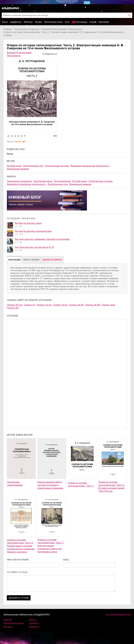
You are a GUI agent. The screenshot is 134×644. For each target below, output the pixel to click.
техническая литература (27, 29)
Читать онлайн (31, 260)
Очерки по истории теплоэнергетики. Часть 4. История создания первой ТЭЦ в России (112, 487)
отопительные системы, (57, 166)
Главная (7, 29)
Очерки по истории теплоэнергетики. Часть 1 (81, 484)
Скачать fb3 (13, 308)
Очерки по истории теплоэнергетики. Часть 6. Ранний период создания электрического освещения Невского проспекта (21, 546)
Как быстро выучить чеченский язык (33, 231)
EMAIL (66, 560)
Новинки (8, 620)
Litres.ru (33, 620)
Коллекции (82, 22)
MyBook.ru (34, 627)
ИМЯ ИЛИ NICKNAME (18, 560)
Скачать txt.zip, (44, 305)
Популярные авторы (14, 623)
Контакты (8, 627)
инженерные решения (18, 169)
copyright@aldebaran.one (118, 614)
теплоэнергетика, (63, 181)
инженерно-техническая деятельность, (90, 166)
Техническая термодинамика (15, 484)
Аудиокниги (16, 22)
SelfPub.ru (34, 623)
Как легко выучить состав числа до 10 (34, 247)
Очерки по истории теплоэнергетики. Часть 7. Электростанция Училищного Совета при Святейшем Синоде (51, 546)
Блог (67, 22)
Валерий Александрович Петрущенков (62, 29)
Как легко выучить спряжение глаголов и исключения (42, 239)
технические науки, (43, 181)
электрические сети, (34, 166)
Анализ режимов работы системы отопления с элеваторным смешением (50, 485)
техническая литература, (20, 181)
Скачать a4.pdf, (77, 305)
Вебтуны (28, 22)
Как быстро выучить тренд (28, 223)
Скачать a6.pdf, (93, 305)
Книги (5, 22)
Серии (93, 22)
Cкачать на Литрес (52, 260)
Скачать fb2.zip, (15, 305)
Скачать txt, (30, 305)
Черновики (104, 22)
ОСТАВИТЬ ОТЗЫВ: (17, 572)
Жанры (38, 22)
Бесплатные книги (53, 22)
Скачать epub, (109, 305)
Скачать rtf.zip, (60, 305)
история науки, (15, 166)
